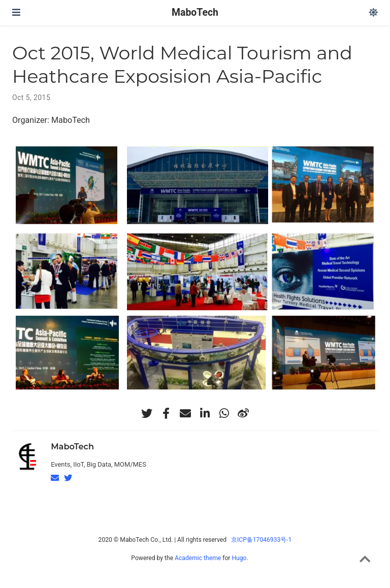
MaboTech (195, 12)
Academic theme (198, 558)
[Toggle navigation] (16, 12)
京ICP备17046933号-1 (261, 540)
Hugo (239, 558)
